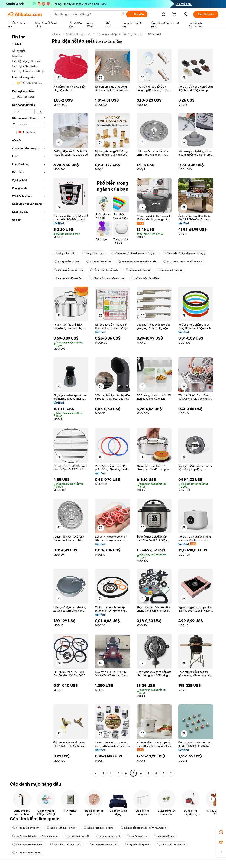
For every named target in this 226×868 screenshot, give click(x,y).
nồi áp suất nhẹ (137, 836)
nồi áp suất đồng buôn (68, 278)
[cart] (175, 15)
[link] (221, 832)
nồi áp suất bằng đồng (145, 278)
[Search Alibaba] (86, 14)
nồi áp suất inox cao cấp (103, 844)
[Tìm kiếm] (137, 14)
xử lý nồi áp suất (65, 253)
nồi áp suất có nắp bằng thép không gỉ (132, 253)
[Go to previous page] (96, 773)
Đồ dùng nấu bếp (132, 34)
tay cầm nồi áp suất (137, 844)
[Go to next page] (171, 773)
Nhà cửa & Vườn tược (79, 34)
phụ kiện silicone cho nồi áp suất (137, 262)
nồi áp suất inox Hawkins (62, 828)
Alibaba (56, 34)
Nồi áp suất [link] (155, 34)
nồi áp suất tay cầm (67, 262)
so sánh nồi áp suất (77, 836)
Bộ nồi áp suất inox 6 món (28, 844)
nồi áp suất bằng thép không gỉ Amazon (143, 828)
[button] (122, 14)
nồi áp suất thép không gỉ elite (107, 278)
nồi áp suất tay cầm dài (69, 270)
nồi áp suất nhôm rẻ (138, 270)
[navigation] (29, 404)
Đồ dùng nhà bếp (107, 34)
